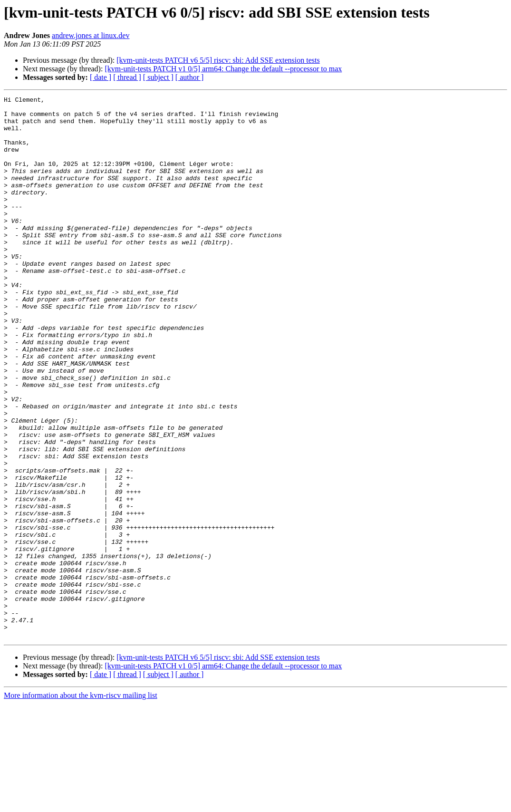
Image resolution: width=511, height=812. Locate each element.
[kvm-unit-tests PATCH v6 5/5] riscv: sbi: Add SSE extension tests (218, 60)
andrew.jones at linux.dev (91, 35)
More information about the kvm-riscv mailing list (81, 804)
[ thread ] (127, 77)
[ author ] (190, 77)
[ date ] (101, 77)
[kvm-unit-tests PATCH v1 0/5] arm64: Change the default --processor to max (223, 69)
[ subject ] (158, 77)
